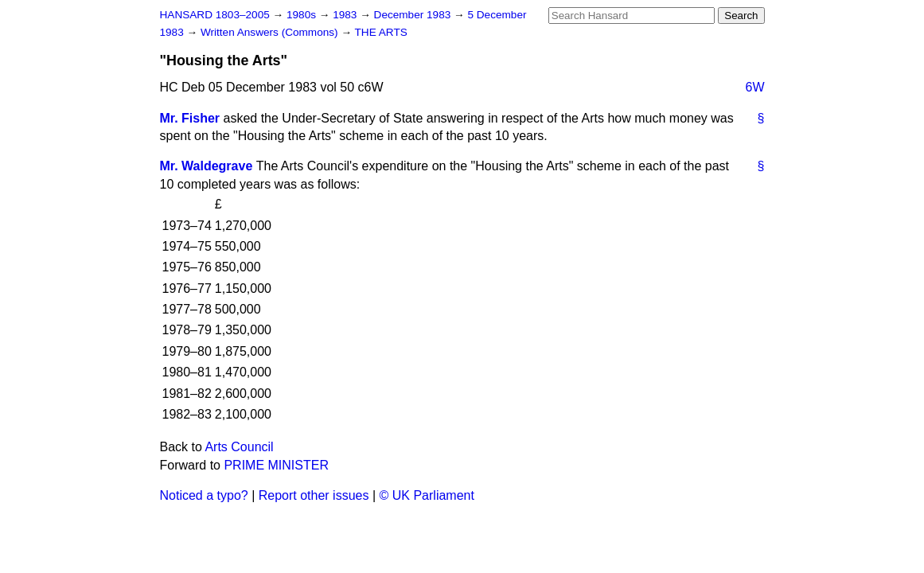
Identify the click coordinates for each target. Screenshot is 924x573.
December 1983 (414, 15)
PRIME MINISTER (276, 465)
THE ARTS (381, 32)
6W (755, 87)
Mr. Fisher (190, 118)
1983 (346, 15)
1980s (303, 15)
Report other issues (314, 495)
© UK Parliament (427, 495)
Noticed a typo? (204, 495)
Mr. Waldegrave (207, 166)
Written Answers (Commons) (271, 32)
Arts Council (239, 447)
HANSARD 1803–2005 (215, 15)
